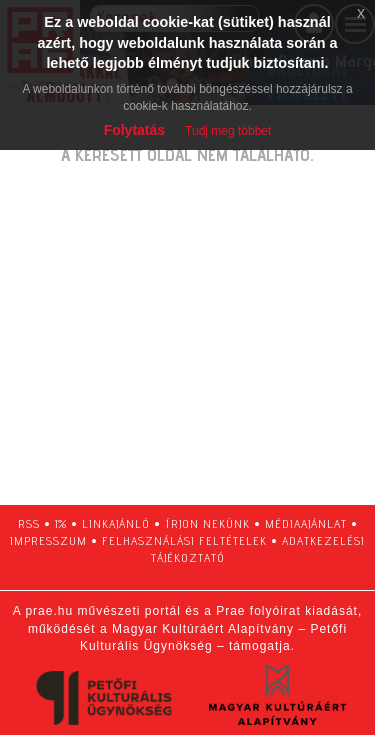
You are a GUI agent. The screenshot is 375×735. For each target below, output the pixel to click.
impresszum (48, 540)
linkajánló (116, 523)
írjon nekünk (207, 523)
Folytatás (134, 130)
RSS (29, 523)
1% (61, 523)
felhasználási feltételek (184, 540)
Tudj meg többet (228, 131)
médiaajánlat (306, 523)
